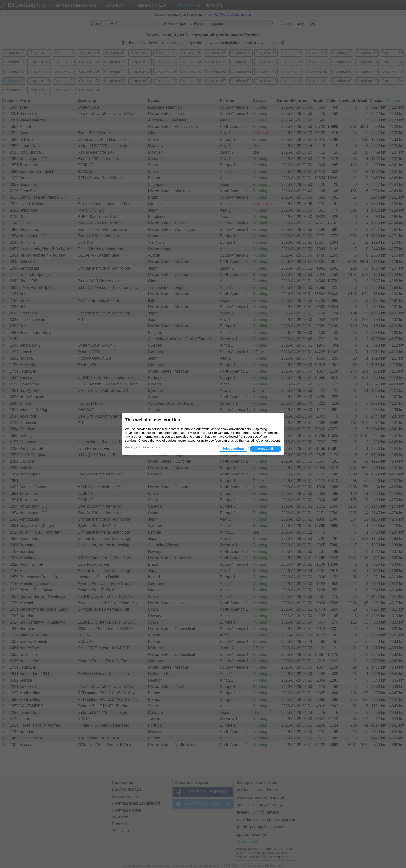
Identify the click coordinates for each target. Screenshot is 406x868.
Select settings (233, 449)
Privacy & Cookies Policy (142, 447)
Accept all (265, 449)
